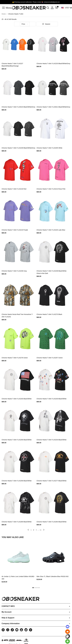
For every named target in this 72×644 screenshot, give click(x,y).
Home (4, 14)
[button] (48, 8)
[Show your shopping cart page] (56, 8)
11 (41, 530)
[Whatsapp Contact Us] (68, 641)
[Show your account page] (52, 8)
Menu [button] (9, 8)
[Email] (68, 632)
